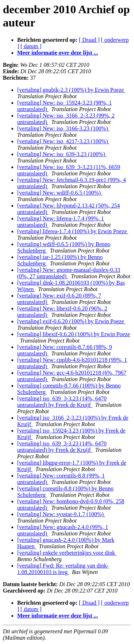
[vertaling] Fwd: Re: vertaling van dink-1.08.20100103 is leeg (63, 569)
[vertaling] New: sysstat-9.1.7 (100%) (61, 514)
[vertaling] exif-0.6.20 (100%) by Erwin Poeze (71, 321)
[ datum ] (31, 46)
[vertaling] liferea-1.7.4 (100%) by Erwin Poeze (73, 231)
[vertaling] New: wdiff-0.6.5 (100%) (60, 193)
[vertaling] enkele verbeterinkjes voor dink (67, 553)
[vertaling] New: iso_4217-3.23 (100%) (63, 141)
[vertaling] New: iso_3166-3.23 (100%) (63, 128)
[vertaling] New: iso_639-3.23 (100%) (62, 154)
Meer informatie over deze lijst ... (58, 53)
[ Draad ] (89, 40)
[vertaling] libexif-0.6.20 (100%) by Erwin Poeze (74, 334)
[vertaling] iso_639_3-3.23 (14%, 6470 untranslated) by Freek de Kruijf (62, 402)
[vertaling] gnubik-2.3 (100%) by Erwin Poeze (71, 90)
